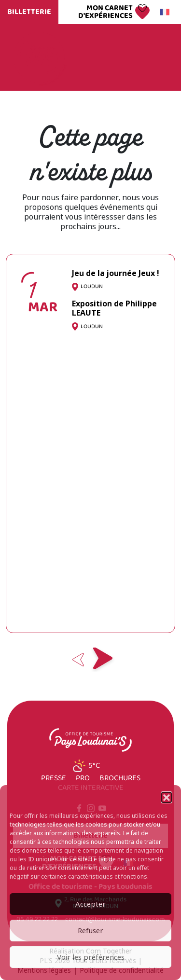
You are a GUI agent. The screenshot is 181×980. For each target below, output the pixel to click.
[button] (167, 797)
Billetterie (29, 12)
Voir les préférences (91, 957)
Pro (83, 778)
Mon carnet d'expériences (105, 12)
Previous (79, 660)
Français (163, 12)
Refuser (90, 931)
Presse (54, 778)
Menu (151, 57)
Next (103, 660)
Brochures (120, 778)
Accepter (90, 904)
